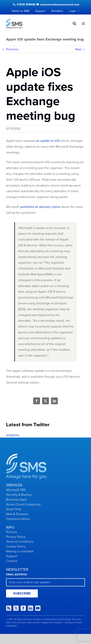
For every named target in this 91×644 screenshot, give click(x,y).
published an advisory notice (40, 207)
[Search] (73, 24)
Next (78, 49)
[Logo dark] (14, 20)
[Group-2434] (26, 455)
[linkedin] (31, 608)
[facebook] (23, 608)
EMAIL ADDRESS (17, 575)
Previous (12, 49)
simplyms (13, 435)
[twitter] (16, 608)
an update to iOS (48, 141)
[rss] (9, 608)
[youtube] (38, 608)
